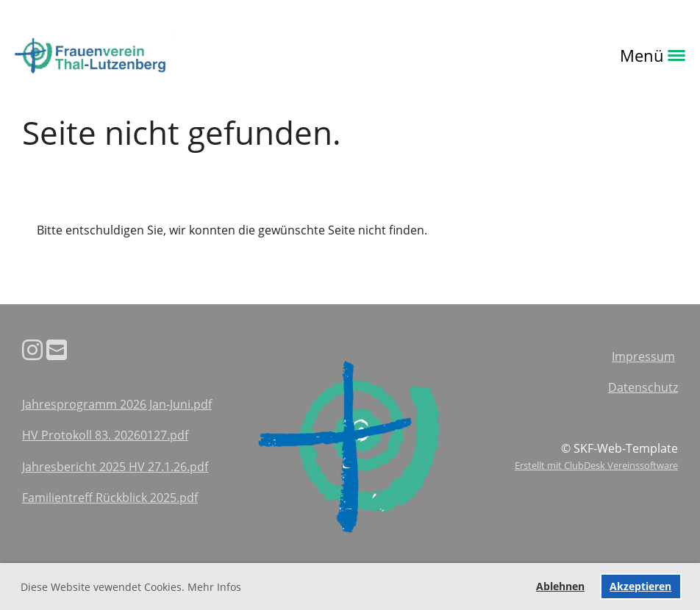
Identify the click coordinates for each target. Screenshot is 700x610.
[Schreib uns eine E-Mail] (57, 349)
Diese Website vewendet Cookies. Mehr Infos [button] (131, 587)
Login (195, 55)
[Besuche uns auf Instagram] (32, 349)
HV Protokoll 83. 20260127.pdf (105, 435)
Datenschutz (643, 387)
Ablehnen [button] (560, 586)
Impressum (643, 356)
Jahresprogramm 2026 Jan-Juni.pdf (117, 404)
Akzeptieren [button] (640, 586)
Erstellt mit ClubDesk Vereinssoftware (596, 465)
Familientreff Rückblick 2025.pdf (110, 498)
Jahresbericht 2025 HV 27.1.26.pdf (115, 467)
